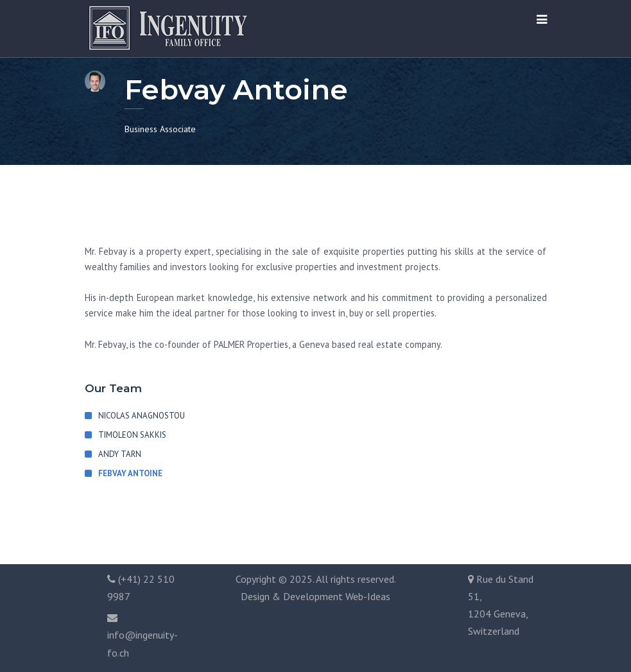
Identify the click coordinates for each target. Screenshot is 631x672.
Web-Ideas (368, 596)
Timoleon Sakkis (132, 435)
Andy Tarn (120, 454)
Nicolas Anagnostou (142, 416)
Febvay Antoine (130, 473)
